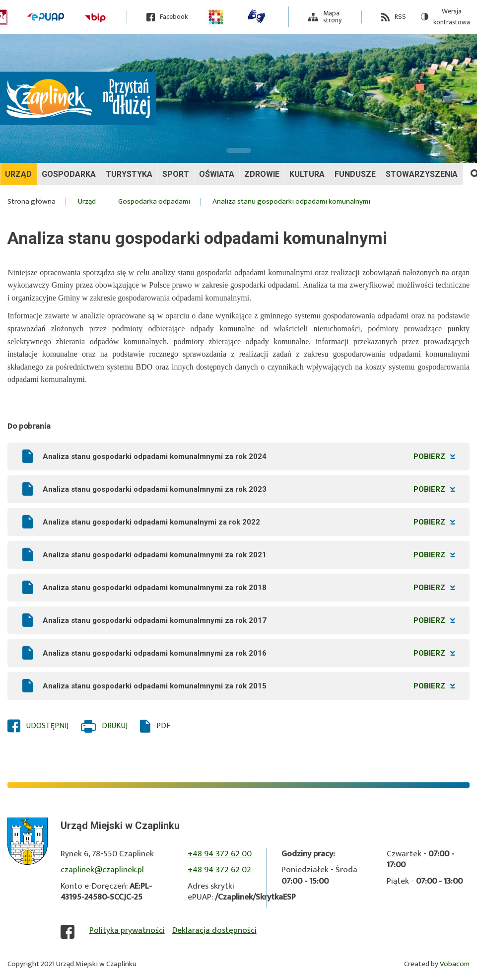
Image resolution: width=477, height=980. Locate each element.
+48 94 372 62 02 (219, 870)
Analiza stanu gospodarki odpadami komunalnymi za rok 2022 (249, 522)
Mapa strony (332, 17)
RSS (400, 17)
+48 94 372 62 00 (220, 854)
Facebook (174, 17)
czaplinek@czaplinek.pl (102, 870)
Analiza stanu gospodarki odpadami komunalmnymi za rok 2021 (249, 555)
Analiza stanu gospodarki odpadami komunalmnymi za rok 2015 (249, 686)
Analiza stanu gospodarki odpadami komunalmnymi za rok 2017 (249, 620)
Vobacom (455, 964)
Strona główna (32, 202)
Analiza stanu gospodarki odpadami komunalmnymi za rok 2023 (249, 489)
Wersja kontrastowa (445, 17)
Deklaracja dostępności (214, 930)
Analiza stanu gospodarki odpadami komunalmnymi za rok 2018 (249, 588)
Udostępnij (47, 726)
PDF (163, 726)
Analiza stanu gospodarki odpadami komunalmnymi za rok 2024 (249, 456)
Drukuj (115, 726)
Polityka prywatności (127, 930)
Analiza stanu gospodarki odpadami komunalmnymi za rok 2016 (249, 653)
